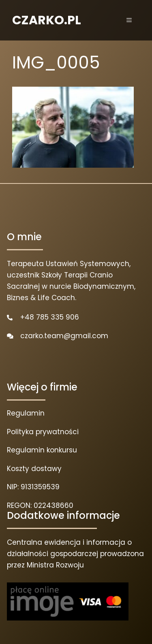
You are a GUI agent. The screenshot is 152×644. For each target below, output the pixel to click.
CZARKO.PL (47, 20)
